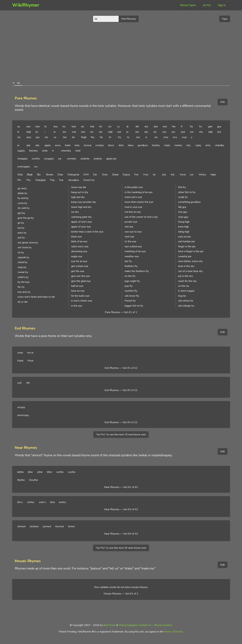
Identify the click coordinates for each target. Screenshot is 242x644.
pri (155, 132)
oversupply (24, 167)
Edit (223, 102)
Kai (173, 175)
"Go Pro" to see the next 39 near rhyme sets (121, 548)
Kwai (183, 175)
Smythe (33, 480)
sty (46, 137)
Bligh (30, 175)
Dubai (115, 175)
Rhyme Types (188, 5)
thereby (33, 151)
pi (127, 132)
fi (182, 126)
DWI (86, 175)
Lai (191, 175)
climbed (34, 526)
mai (74, 132)
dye (156, 126)
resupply (49, 159)
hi (18, 132)
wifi (19, 383)
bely (77, 145)
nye (119, 132)
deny (131, 145)
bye (74, 126)
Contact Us (145, 625)
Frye (146, 175)
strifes (31, 502)
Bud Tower (110, 625)
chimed (21, 526)
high (29, 132)
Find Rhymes (129, 19)
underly (98, 159)
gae (210, 126)
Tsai (61, 180)
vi (146, 137)
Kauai (20, 361)
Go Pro (207, 5)
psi (173, 132)
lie (19, 83)
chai (92, 126)
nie (101, 132)
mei (83, 132)
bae (38, 126)
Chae (60, 175)
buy (56, 126)
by (64, 126)
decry (111, 145)
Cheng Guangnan (128, 625)
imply (167, 145)
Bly (39, 175)
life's (20, 502)
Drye (105, 175)
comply (100, 145)
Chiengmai (73, 175)
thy (93, 137)
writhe (60, 472)
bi (46, 126)
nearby (178, 145)
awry (58, 145)
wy (36, 167)
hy (37, 132)
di (127, 126)
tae (65, 137)
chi (100, 126)
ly (55, 132)
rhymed (59, 526)
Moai (30, 361)
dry (146, 126)
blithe (21, 472)
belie (68, 145)
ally (37, 145)
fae (174, 126)
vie (156, 137)
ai (18, 145)
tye (138, 137)
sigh (210, 132)
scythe (72, 472)
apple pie (111, 159)
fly (191, 126)
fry (201, 126)
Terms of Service (174, 632)
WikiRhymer (26, 5)
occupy (21, 407)
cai (82, 126)
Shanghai (41, 180)
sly (19, 137)
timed (71, 526)
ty (128, 137)
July (164, 175)
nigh (110, 132)
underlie (85, 159)
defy (121, 145)
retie (78, 151)
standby (220, 145)
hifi (28, 383)
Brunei (50, 175)
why (166, 137)
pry (165, 132)
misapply (22, 159)
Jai (154, 175)
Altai (20, 175)
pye (183, 132)
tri (110, 137)
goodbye (143, 145)
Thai (52, 180)
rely (189, 145)
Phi (19, 180)
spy (38, 137)
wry (175, 137)
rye (192, 132)
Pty (28, 180)
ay (19, 126)
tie (101, 137)
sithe (40, 472)
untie (45, 151)
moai (20, 353)
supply (21, 151)
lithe (30, 472)
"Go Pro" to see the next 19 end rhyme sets (121, 435)
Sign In (222, 5)
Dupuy (126, 175)
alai (28, 145)
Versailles (74, 180)
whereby (66, 151)
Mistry (203, 175)
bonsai (88, 145)
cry (110, 126)
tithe (49, 472)
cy (118, 126)
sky (219, 132)
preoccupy (23, 415)
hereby (156, 145)
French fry (89, 180)
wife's (42, 502)
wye (184, 137)
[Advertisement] (121, 50)
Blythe (21, 480)
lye (64, 132)
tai (73, 137)
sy (55, 137)
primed (47, 526)
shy (201, 132)
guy (219, 126)
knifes (63, 502)
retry (208, 145)
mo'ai (30, 353)
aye (28, 126)
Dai (95, 175)
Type (225, 19)
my (92, 132)
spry (29, 137)
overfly (36, 159)
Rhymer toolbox (163, 625)
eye (165, 126)
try (120, 137)
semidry (72, 159)
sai (60, 159)
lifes (53, 502)
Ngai (213, 175)
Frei (136, 175)
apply (48, 145)
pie (137, 132)
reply (198, 145)
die (137, 126)
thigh (84, 137)
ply (146, 132)
